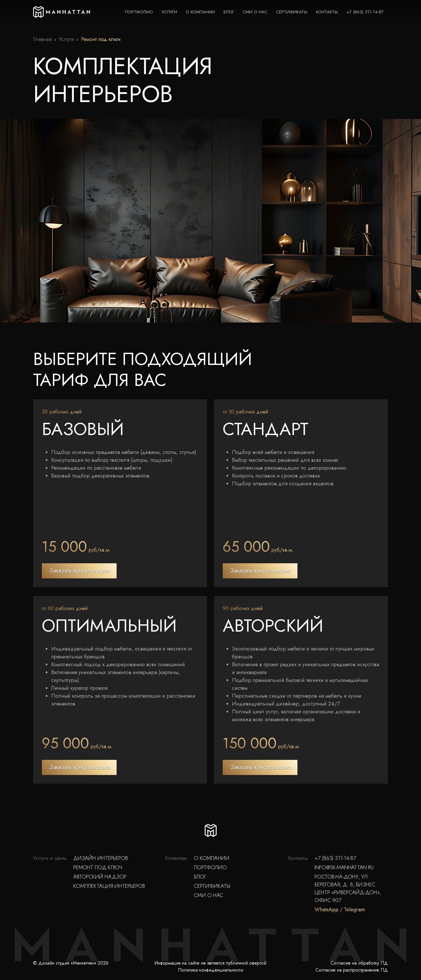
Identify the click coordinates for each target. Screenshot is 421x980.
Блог (229, 12)
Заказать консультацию (79, 571)
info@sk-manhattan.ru (344, 867)
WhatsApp (327, 910)
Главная (42, 39)
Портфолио (139, 12)
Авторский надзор (100, 877)
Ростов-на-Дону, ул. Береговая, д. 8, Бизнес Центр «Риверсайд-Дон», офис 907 (348, 889)
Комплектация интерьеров (109, 886)
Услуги (169, 12)
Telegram (354, 910)
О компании (200, 12)
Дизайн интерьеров (101, 858)
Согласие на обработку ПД (359, 963)
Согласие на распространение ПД (352, 970)
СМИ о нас (255, 12)
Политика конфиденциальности (211, 970)
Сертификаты (292, 12)
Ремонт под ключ (98, 867)
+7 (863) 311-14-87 (365, 12)
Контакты (327, 12)
